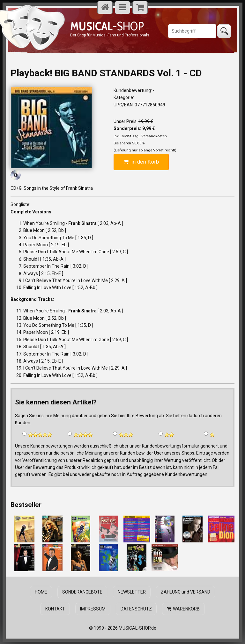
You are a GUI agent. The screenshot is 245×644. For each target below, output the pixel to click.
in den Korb (141, 162)
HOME (42, 592)
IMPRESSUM (93, 609)
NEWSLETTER (131, 592)
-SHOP (107, 26)
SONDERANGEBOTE (83, 592)
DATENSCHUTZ (136, 609)
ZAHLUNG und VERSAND (185, 592)
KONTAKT (56, 609)
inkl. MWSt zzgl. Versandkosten (140, 136)
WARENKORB (183, 609)
